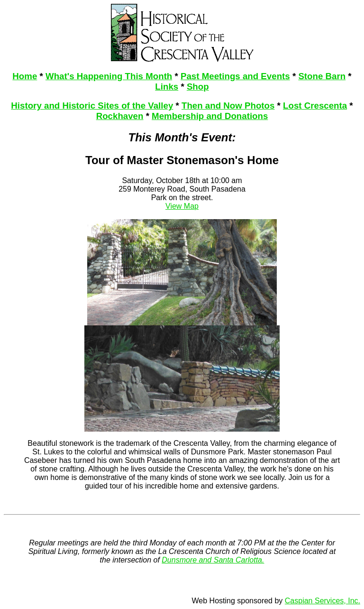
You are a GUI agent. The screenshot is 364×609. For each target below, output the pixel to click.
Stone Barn (322, 76)
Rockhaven (120, 116)
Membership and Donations (210, 116)
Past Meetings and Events (235, 76)
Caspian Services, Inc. (323, 601)
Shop (198, 87)
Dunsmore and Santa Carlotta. (213, 560)
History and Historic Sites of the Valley (92, 106)
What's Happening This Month (109, 76)
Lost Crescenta (315, 106)
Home (25, 76)
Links (167, 87)
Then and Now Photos (228, 106)
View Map (182, 206)
